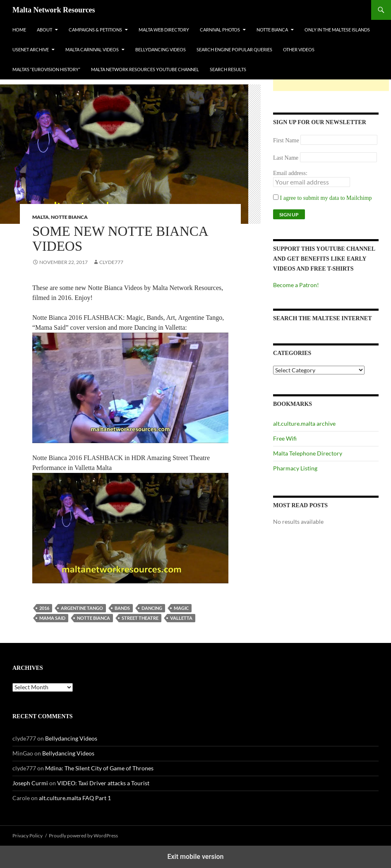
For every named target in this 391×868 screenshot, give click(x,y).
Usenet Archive (31, 49)
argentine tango (82, 608)
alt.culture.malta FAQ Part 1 (75, 798)
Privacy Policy (28, 836)
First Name (286, 140)
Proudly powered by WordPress (83, 836)
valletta (181, 618)
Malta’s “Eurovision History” (46, 69)
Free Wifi (285, 438)
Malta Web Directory (164, 30)
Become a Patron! (296, 285)
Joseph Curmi (30, 783)
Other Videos (299, 49)
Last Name (286, 158)
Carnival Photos (220, 30)
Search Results (228, 69)
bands (122, 608)
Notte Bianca (272, 30)
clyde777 (111, 262)
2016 (44, 608)
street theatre (140, 618)
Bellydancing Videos (161, 49)
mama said (52, 618)
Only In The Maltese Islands (337, 30)
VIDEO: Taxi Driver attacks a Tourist (103, 783)
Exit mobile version (195, 857)
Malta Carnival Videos (92, 49)
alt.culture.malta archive (304, 423)
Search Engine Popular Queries (234, 49)
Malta (41, 217)
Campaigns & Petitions (95, 30)
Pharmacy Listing (295, 468)
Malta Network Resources (54, 10)
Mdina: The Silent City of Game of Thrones (99, 768)
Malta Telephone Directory (308, 453)
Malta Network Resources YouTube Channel (145, 69)
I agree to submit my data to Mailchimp (323, 198)
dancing (152, 608)
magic (181, 608)
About (44, 30)
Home (19, 30)
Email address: (290, 173)
